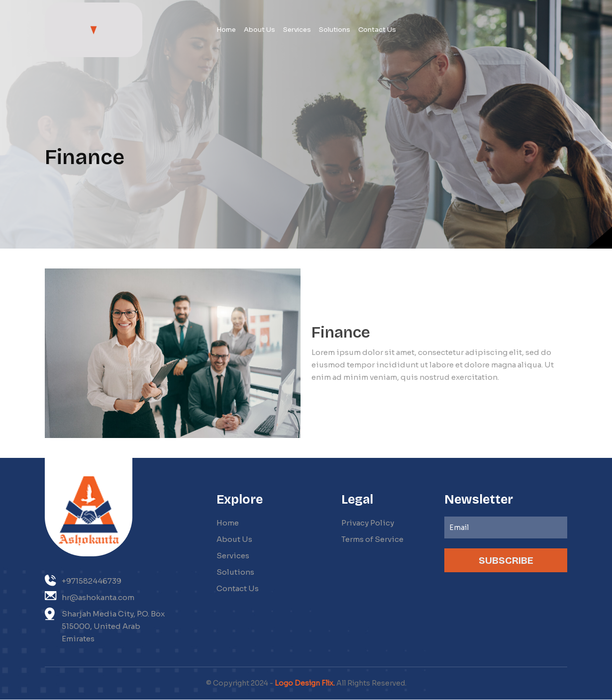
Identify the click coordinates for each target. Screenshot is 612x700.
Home (228, 523)
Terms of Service (372, 539)
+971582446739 (83, 580)
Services (233, 556)
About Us (234, 539)
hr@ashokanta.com (90, 597)
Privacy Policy (368, 523)
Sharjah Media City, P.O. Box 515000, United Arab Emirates (105, 625)
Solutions (235, 572)
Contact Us (238, 588)
